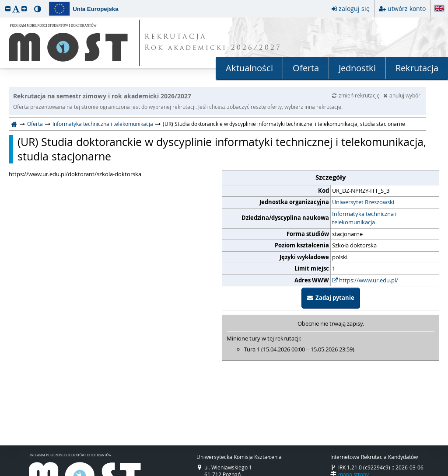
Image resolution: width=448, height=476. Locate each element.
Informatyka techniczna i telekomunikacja (103, 124)
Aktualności (249, 68)
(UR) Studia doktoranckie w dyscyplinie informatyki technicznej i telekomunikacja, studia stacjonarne (222, 149)
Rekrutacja (417, 68)
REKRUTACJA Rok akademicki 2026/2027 (213, 43)
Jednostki (357, 68)
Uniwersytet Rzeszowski (363, 202)
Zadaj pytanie (331, 298)
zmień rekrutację (357, 95)
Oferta (306, 68)
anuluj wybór (402, 95)
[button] (8, 9)
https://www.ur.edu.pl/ (365, 280)
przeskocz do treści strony (2, 2)
